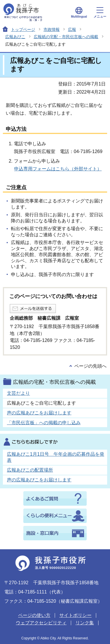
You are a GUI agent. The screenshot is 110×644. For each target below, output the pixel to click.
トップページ (23, 29)
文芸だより (18, 393)
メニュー (100, 13)
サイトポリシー (75, 615)
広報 (72, 29)
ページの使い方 (34, 615)
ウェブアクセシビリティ (41, 623)
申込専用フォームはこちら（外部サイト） (58, 169)
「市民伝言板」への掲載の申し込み (44, 423)
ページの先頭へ (90, 366)
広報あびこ (15, 37)
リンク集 (85, 623)
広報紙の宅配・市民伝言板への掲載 (66, 37)
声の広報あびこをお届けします (39, 413)
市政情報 (52, 29)
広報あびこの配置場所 (30, 470)
